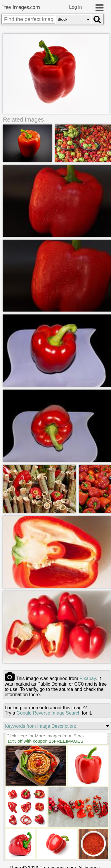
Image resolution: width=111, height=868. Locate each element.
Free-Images (21, 7)
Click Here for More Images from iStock (46, 735)
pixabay (88, 678)
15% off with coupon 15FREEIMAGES (45, 740)
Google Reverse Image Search (48, 712)
